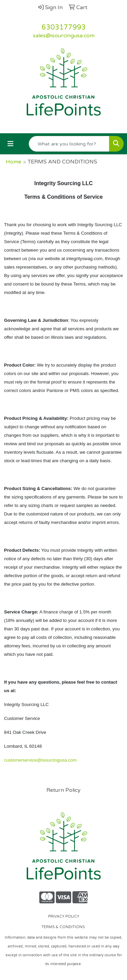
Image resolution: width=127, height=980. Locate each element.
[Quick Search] (69, 144)
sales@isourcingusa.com (64, 36)
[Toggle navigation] (10, 144)
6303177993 (64, 27)
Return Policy (63, 790)
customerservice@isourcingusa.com (40, 760)
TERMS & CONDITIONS (63, 927)
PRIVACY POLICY (64, 916)
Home (14, 162)
